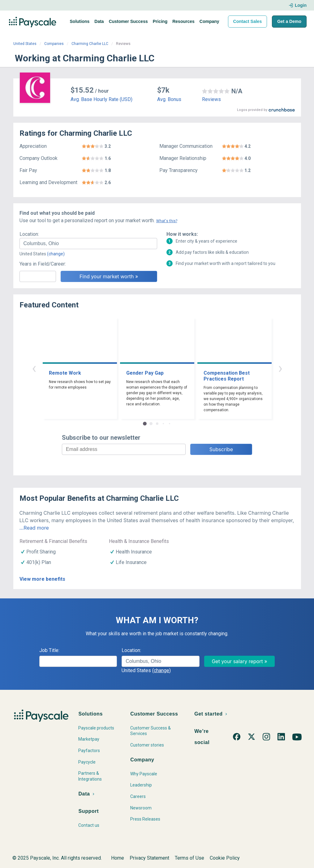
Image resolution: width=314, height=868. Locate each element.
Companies (54, 44)
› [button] (280, 368)
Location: (29, 234)
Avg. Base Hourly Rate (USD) (101, 99)
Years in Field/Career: (43, 264)
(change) (56, 254)
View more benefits (42, 579)
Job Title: (49, 650)
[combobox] (88, 244)
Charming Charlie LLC (90, 44)
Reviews (211, 99)
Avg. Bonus (169, 99)
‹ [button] (34, 368)
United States (25, 44)
